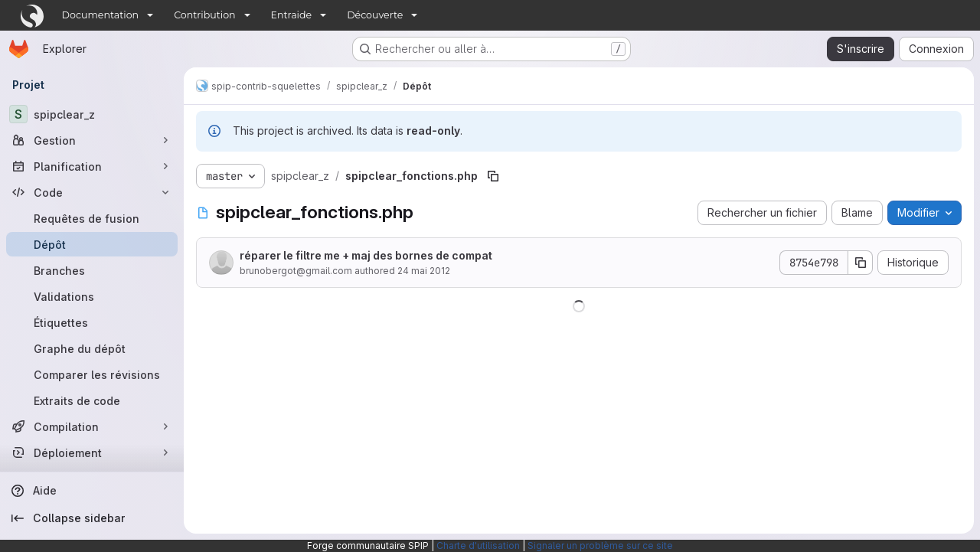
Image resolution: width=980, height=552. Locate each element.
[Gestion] (92, 140)
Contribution (204, 15)
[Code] (92, 192)
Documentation (101, 15)
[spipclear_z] (92, 114)
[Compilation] (92, 426)
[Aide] (92, 491)
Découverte (375, 15)
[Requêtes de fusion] (92, 218)
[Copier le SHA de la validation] (861, 263)
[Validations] (92, 296)
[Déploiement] (92, 452)
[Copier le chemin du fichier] (493, 176)
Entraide (292, 15)
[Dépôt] (92, 244)
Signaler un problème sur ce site (600, 545)
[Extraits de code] (92, 400)
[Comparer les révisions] (92, 374)
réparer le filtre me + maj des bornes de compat (366, 255)
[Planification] (92, 166)
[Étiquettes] (92, 322)
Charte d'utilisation (478, 545)
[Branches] (92, 270)
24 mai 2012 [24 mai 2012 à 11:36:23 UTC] (424, 271)
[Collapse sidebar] (92, 518)
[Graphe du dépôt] (92, 348)
